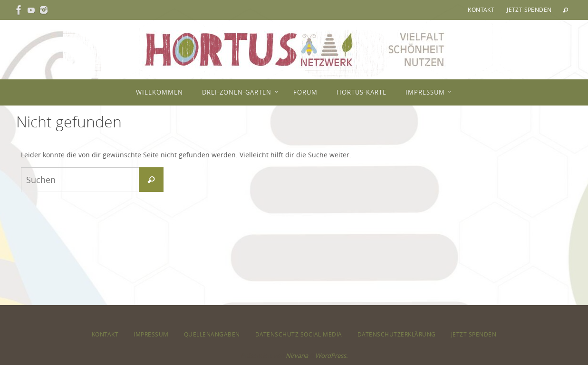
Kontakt (481, 10)
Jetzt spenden (529, 10)
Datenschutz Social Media (299, 334)
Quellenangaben (212, 334)
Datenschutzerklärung (397, 334)
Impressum (151, 334)
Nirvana (297, 355)
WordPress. (331, 355)
